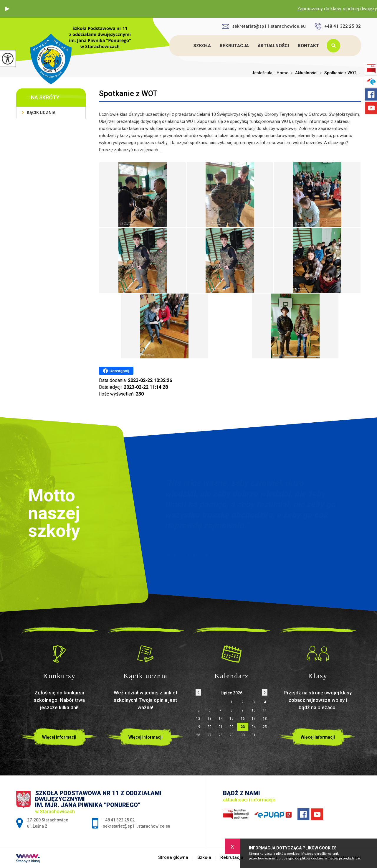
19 (198, 727)
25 (265, 727)
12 (198, 719)
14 (221, 719)
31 (254, 735)
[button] (7, 9)
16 (243, 719)
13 (209, 719)
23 (243, 727)
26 (198, 735)
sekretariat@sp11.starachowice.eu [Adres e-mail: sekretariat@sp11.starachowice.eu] (137, 826)
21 (221, 727)
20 (209, 727)
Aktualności (273, 46)
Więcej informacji (59, 737)
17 (254, 719)
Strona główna (183, 46)
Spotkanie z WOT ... (339, 73)
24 (254, 727)
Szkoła (202, 46)
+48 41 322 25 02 (338, 26)
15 (232, 719)
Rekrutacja (234, 46)
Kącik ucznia (41, 113)
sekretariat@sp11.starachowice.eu (264, 26)
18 (265, 719)
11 (265, 710)
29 (232, 735)
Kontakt (309, 46)
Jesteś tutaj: (264, 73)
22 (232, 727)
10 (254, 710)
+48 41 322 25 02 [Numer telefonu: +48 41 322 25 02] (119, 820)
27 (209, 735)
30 (243, 735)
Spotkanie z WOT (128, 93)
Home (282, 73)
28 (221, 735)
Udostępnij (116, 371)
